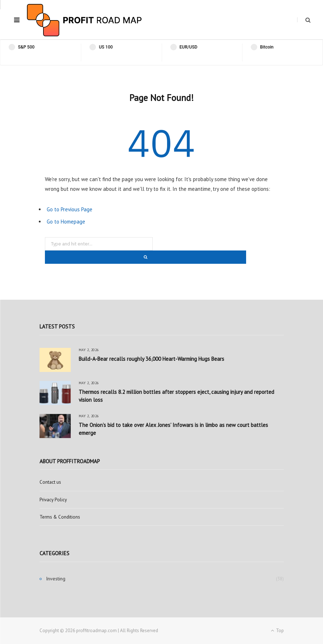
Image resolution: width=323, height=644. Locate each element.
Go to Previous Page (70, 209)
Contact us (50, 482)
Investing (56, 579)
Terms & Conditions (60, 517)
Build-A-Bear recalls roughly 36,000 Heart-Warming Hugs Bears (151, 359)
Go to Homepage (66, 222)
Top (277, 631)
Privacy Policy (53, 500)
